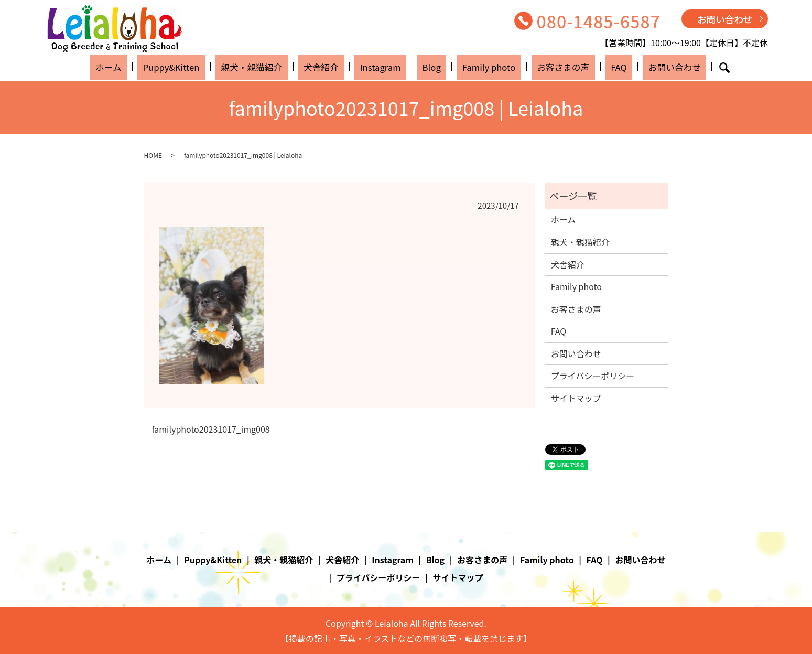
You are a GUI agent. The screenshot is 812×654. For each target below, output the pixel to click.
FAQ (592, 67)
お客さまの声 (545, 67)
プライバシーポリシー (593, 376)
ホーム (142, 67)
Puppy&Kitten (198, 67)
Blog (428, 67)
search (686, 68)
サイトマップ (576, 398)
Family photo (477, 67)
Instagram (385, 67)
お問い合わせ (725, 19)
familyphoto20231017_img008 (211, 429)
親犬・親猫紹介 (272, 67)
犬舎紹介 (334, 67)
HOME (153, 155)
